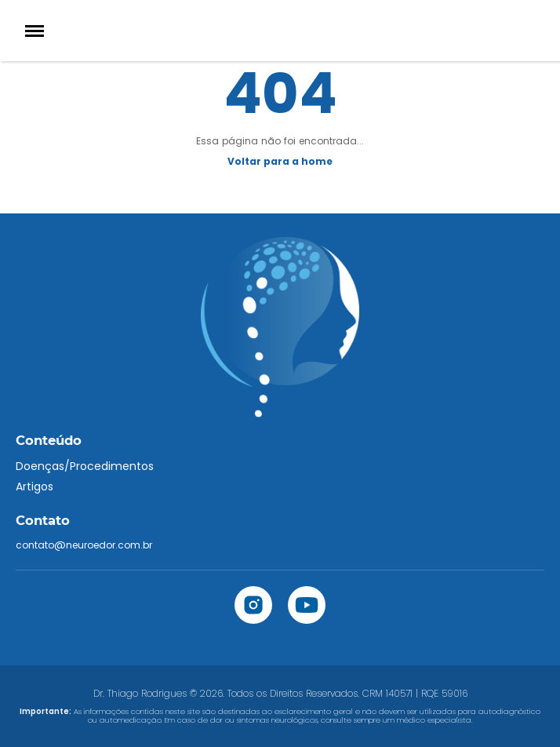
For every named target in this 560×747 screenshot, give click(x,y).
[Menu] (35, 31)
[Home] (280, 31)
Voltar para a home (280, 161)
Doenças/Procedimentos (85, 466)
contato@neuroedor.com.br (84, 545)
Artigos (35, 486)
